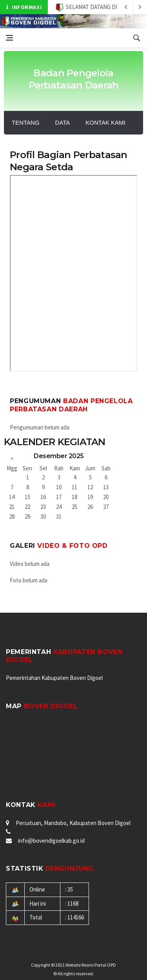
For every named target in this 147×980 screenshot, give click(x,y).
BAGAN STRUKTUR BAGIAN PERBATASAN (73, 273)
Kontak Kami (105, 122)
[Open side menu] (9, 38)
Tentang (26, 122)
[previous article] (140, 7)
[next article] (126, 7)
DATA (63, 122)
